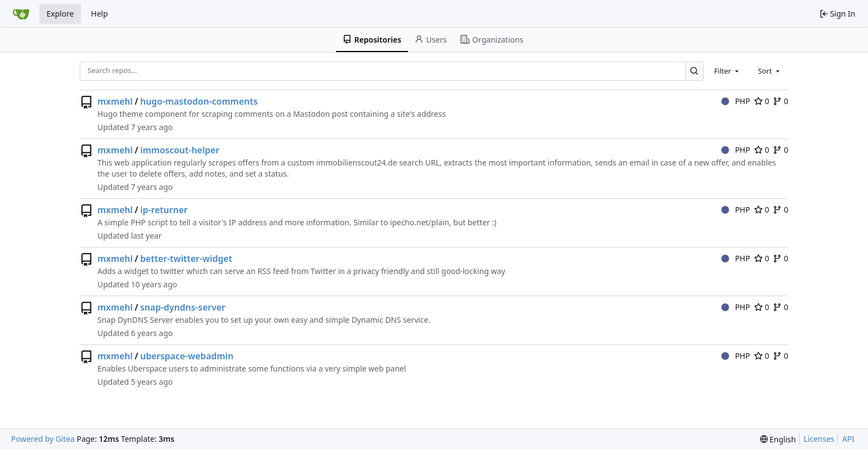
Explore (60, 14)
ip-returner (164, 210)
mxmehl (115, 101)
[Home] (21, 14)
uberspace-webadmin (187, 356)
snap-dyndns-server (183, 307)
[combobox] (727, 71)
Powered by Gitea (43, 439)
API (848, 439)
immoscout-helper (180, 150)
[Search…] (694, 71)
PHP (736, 101)
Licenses (819, 439)
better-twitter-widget (186, 259)
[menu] (778, 439)
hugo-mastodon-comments (199, 101)
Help (99, 14)
